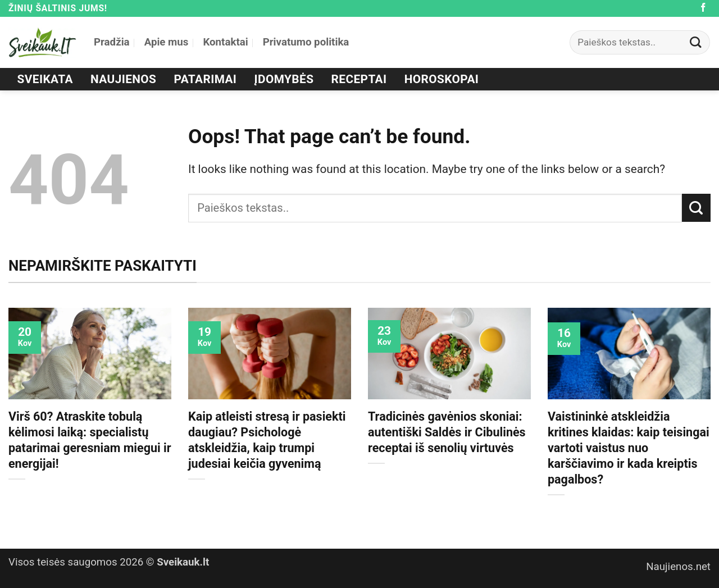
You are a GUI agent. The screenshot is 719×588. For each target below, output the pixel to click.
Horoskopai (442, 79)
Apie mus (167, 42)
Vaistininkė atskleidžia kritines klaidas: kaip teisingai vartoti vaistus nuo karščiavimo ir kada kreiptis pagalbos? (629, 448)
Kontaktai (225, 42)
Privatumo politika (306, 42)
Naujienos (123, 79)
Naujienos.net (678, 567)
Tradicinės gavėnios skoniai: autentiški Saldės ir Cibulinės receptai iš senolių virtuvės (447, 432)
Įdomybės (284, 79)
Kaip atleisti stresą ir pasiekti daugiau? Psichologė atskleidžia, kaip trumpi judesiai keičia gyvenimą (267, 440)
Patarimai (206, 79)
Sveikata (45, 79)
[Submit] (696, 42)
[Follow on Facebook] (703, 8)
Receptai (359, 79)
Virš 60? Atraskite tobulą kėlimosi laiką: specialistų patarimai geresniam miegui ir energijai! (90, 440)
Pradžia (112, 42)
